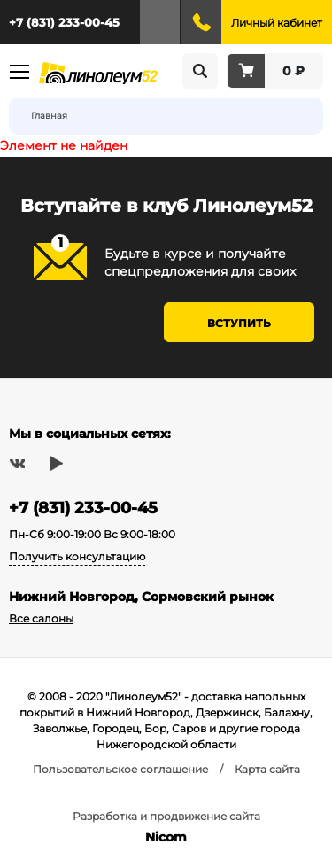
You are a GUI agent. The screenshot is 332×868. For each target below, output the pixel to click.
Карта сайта (267, 769)
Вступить (239, 323)
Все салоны (41, 618)
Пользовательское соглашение (120, 769)
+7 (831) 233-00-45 (64, 22)
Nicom (166, 837)
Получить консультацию (77, 556)
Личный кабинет (277, 23)
